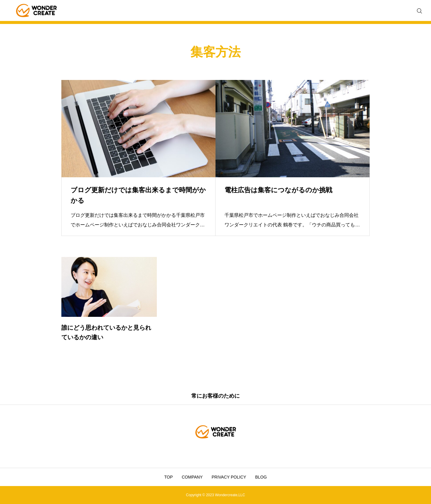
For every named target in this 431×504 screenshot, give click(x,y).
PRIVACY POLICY (229, 477)
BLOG (261, 477)
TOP (169, 477)
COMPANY (192, 477)
